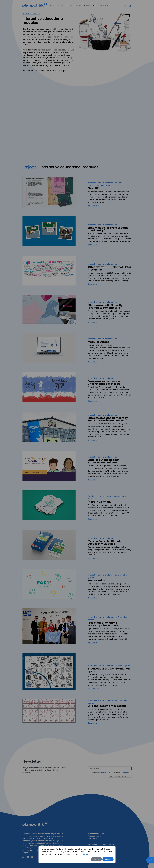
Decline (96, 859)
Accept (108, 859)
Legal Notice (85, 854)
